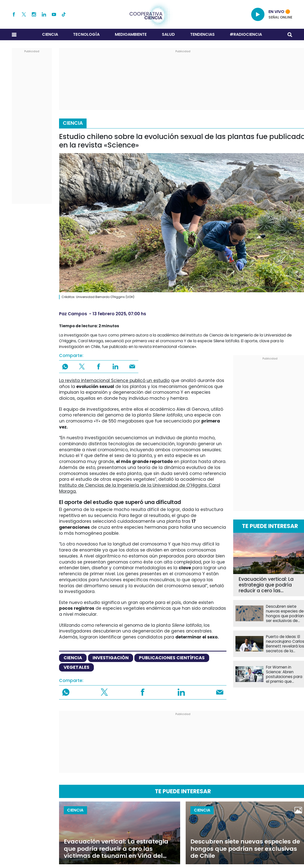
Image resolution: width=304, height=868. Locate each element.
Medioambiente (131, 34)
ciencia (73, 658)
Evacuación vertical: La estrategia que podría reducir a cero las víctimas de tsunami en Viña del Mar (267, 585)
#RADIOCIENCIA (246, 34)
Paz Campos (73, 314)
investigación (111, 658)
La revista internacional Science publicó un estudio (114, 380)
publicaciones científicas (172, 658)
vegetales (76, 667)
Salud (168, 34)
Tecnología (86, 34)
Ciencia (50, 34)
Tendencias (202, 34)
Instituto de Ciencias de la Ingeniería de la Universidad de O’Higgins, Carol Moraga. (140, 488)
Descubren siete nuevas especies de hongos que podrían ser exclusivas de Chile (245, 849)
